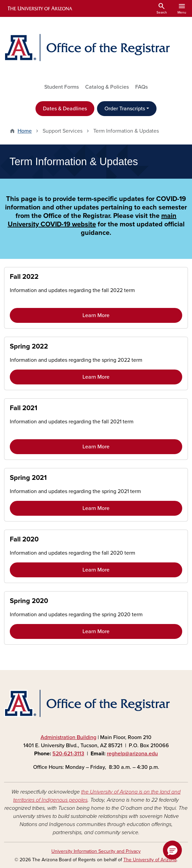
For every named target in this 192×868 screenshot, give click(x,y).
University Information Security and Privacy (96, 851)
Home (25, 131)
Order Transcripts (125, 109)
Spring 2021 (28, 478)
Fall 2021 (23, 408)
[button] (172, 850)
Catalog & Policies (107, 87)
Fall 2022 (24, 277)
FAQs (141, 87)
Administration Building (68, 737)
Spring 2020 (29, 601)
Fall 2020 (24, 539)
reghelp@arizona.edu (132, 754)
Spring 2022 (29, 347)
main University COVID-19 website (92, 220)
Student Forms (62, 87)
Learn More (96, 315)
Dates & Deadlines (65, 109)
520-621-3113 (68, 754)
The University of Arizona (150, 860)
